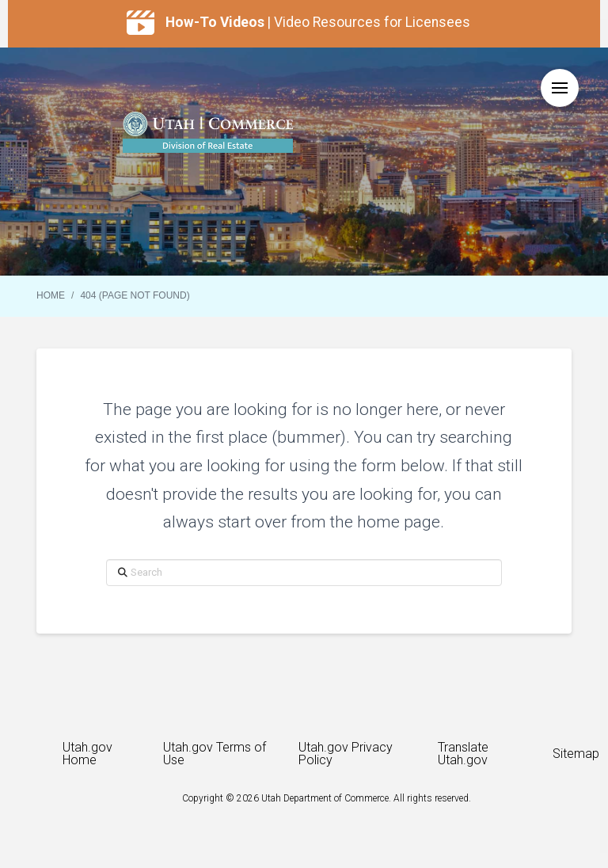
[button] (560, 88)
